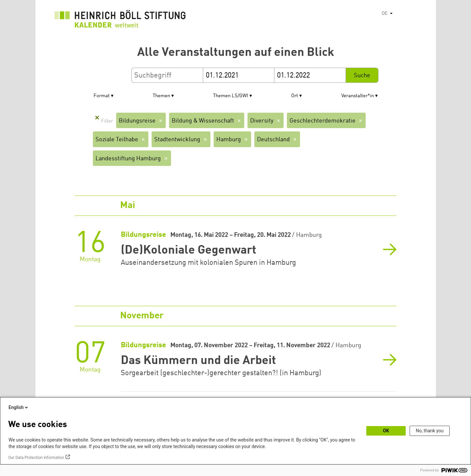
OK (386, 431)
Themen (161, 96)
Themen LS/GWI (231, 96)
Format (102, 96)
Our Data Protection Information (36, 458)
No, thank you (430, 431)
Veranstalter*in (358, 96)
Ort (295, 96)
